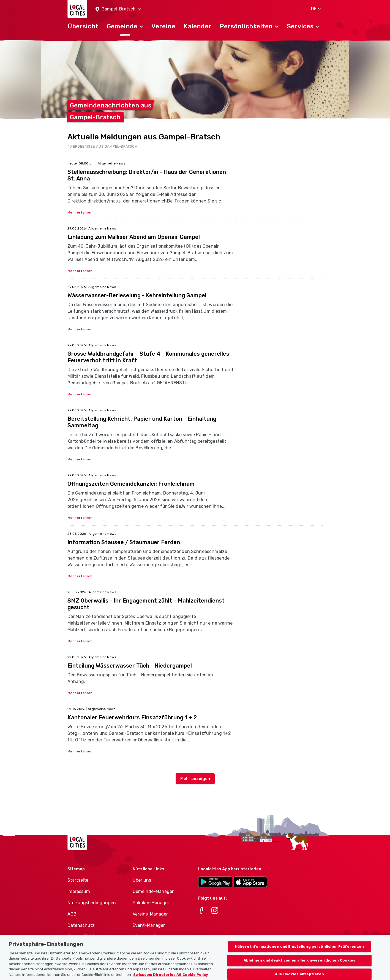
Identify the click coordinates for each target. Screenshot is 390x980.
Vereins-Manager (150, 914)
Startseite (78, 880)
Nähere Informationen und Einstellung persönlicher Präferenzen (299, 955)
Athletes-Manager (152, 936)
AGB (72, 914)
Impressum (79, 891)
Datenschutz (81, 925)
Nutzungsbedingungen (92, 903)
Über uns (142, 880)
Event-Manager (149, 925)
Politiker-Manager (151, 903)
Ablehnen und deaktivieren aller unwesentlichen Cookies (300, 968)
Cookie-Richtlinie (85, 936)
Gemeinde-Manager (153, 891)
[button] (118, 9)
